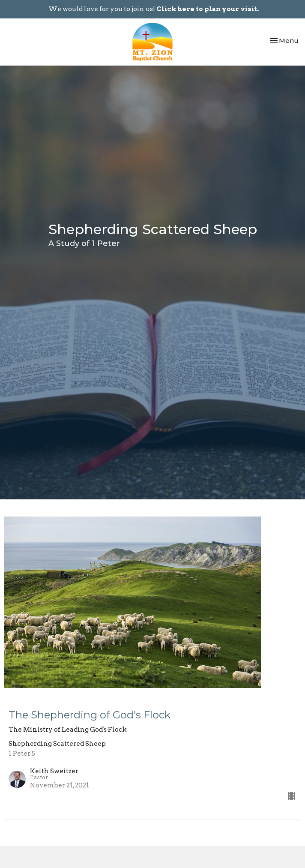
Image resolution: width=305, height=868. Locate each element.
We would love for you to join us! (154, 9)
